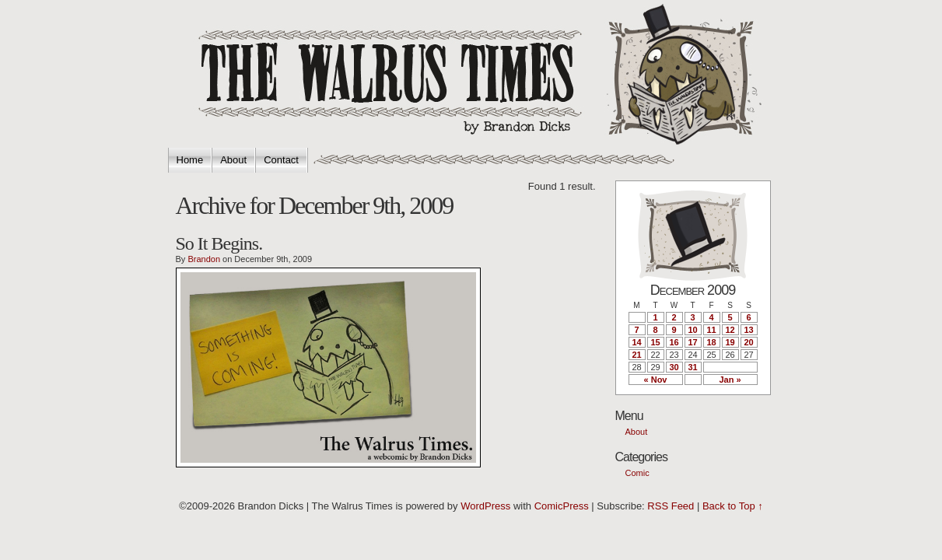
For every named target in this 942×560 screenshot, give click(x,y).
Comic (637, 473)
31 (692, 367)
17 (692, 342)
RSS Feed (671, 506)
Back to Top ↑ (733, 506)
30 (674, 367)
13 (748, 330)
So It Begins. (219, 243)
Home (190, 160)
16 (674, 342)
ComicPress (562, 506)
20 (748, 342)
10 (692, 330)
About (233, 160)
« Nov (656, 380)
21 (636, 355)
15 (655, 342)
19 (730, 342)
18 (711, 342)
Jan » (730, 380)
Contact (281, 160)
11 (711, 330)
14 (636, 342)
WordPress (485, 506)
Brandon (204, 259)
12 (730, 330)
